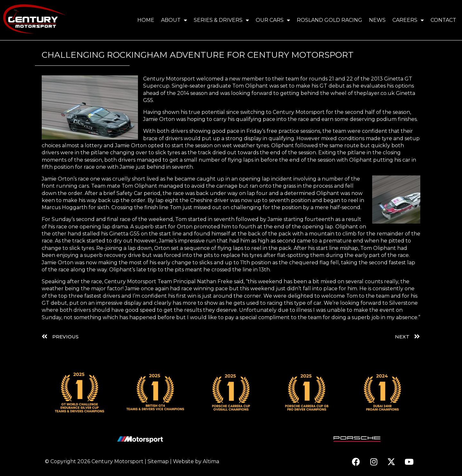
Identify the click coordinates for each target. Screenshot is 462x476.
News (377, 20)
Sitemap (158, 461)
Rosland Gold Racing (329, 20)
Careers (408, 20)
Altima (211, 461)
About (174, 20)
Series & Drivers (221, 20)
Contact (443, 20)
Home (146, 20)
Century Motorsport (117, 461)
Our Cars (273, 20)
